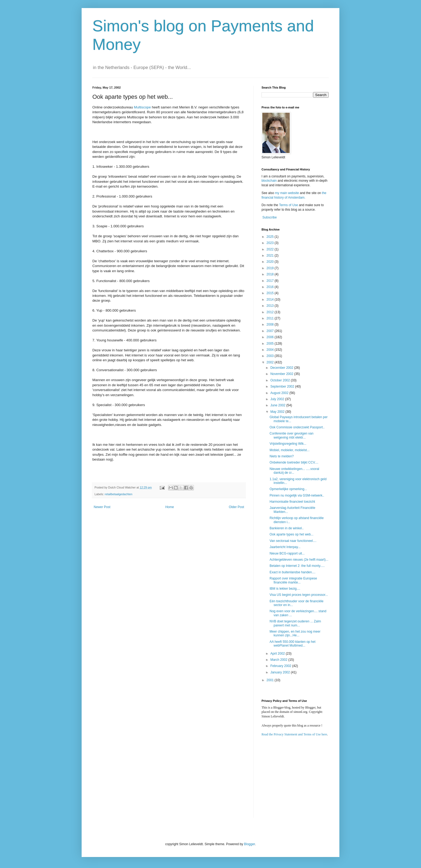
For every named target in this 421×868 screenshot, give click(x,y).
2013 (271, 306)
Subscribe (269, 217)
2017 (271, 281)
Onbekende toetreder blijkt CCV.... (294, 462)
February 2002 (281, 666)
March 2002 (279, 660)
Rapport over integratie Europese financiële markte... (293, 580)
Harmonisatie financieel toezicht (292, 502)
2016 (271, 287)
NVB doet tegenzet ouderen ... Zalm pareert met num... (295, 623)
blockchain (270, 181)
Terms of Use (288, 205)
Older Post (236, 507)
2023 (271, 243)
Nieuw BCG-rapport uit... (287, 553)
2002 (271, 362)
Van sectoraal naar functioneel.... (293, 541)
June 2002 (278, 405)
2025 (271, 237)
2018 (271, 274)
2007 (271, 331)
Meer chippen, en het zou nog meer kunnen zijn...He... (295, 633)
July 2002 (278, 399)
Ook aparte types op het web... (291, 534)
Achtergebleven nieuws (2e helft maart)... (299, 560)
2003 (271, 356)
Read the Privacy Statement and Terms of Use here (294, 734)
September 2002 (283, 386)
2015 (271, 293)
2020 (271, 262)
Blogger (250, 844)
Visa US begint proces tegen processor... (299, 595)
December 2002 (282, 368)
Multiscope (142, 107)
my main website (287, 193)
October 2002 (281, 380)
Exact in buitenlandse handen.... (293, 572)
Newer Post (102, 507)
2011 (271, 318)
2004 (271, 350)
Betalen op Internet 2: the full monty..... (297, 566)
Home (170, 507)
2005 (271, 344)
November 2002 (282, 374)
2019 (271, 268)
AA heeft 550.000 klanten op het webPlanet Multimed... (293, 644)
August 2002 (280, 393)
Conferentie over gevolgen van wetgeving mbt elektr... (291, 435)
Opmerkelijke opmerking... (288, 489)
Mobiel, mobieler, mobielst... (290, 450)
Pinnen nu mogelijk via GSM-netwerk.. (297, 495)
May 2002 (278, 412)
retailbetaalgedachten (119, 494)
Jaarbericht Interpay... (285, 547)
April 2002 (278, 654)
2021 (271, 256)
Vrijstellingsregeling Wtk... (288, 444)
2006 (271, 337)
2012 (271, 312)
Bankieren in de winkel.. (287, 528)
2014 (271, 300)
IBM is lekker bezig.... (285, 589)
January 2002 (281, 672)
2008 (271, 324)
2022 (271, 249)
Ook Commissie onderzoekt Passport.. (297, 427)
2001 (271, 680)
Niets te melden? (282, 456)
